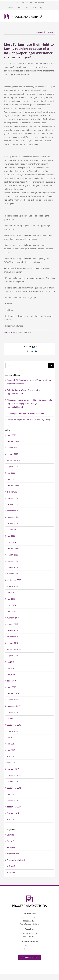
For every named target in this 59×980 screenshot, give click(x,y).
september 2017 (14, 725)
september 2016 (14, 788)
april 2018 (11, 681)
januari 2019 (12, 624)
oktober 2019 (13, 574)
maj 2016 (11, 794)
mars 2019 (12, 611)
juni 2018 (11, 668)
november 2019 (14, 567)
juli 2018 (11, 662)
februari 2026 (13, 441)
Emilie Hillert (11, 333)
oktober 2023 (13, 504)
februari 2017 (13, 769)
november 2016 (14, 775)
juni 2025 (11, 473)
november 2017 (14, 712)
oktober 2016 (13, 782)
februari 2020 (13, 548)
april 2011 (11, 819)
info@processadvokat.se (35, 2)
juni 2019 (11, 593)
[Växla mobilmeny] (54, 16)
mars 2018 (12, 687)
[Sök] (51, 365)
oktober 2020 (13, 523)
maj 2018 (11, 674)
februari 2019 (13, 618)
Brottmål (11, 841)
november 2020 (14, 517)
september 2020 (14, 530)
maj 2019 (11, 599)
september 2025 (14, 460)
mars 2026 (12, 435)
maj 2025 (11, 479)
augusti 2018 (13, 656)
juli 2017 (11, 737)
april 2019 (11, 605)
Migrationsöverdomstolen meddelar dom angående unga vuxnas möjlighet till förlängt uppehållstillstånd (29, 403)
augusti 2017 (13, 731)
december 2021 (14, 511)
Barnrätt (11, 835)
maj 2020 (11, 536)
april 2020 (11, 542)
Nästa (51, 32)
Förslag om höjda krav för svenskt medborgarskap (29, 420)
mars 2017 (12, 763)
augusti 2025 (13, 467)
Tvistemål (11, 873)
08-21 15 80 (19, 2)
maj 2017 (11, 750)
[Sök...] (27, 365)
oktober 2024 (13, 492)
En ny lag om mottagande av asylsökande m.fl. (27, 413)
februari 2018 (13, 693)
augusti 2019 (13, 586)
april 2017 (11, 756)
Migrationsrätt (13, 854)
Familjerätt (12, 847)
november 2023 (14, 498)
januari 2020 (12, 555)
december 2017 (14, 706)
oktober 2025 (13, 454)
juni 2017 (11, 744)
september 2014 (14, 807)
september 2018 (14, 649)
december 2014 (14, 800)
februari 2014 (13, 813)
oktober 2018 (13, 643)
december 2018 (14, 630)
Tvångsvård (12, 866)
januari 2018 (12, 700)
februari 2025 (13, 486)
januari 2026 (12, 448)
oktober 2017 (13, 719)
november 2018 (14, 637)
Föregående (41, 32)
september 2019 (14, 580)
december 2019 (14, 561)
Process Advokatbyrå (16, 860)
